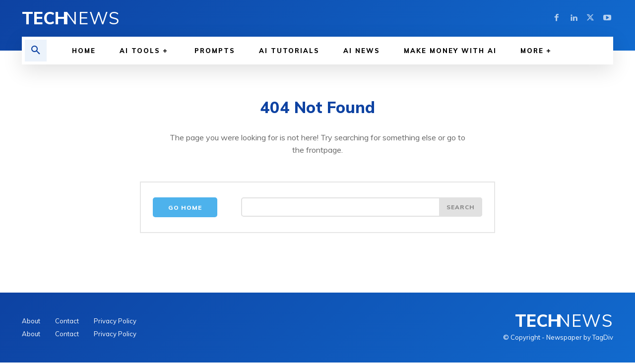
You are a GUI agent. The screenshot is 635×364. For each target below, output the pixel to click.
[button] (36, 51)
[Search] (460, 209)
